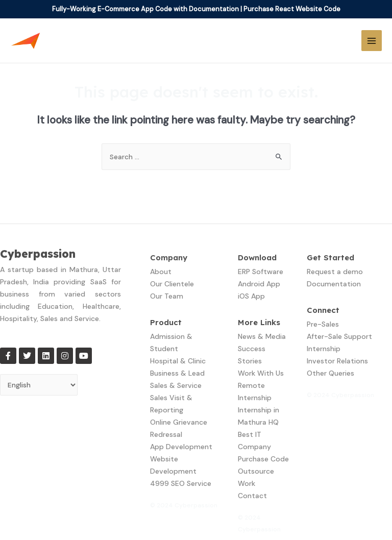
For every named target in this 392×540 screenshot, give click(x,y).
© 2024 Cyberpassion (184, 505)
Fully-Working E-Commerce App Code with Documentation (145, 9)
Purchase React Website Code (292, 9)
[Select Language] (39, 385)
